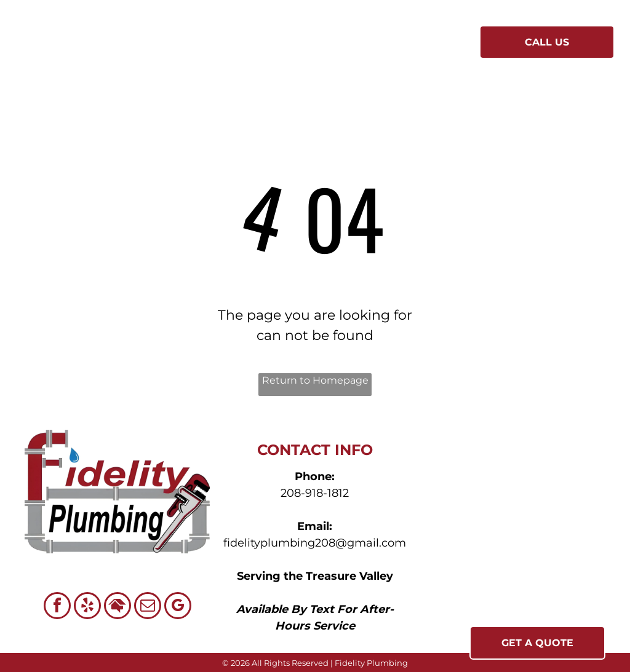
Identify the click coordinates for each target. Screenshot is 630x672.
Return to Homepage (315, 380)
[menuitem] (210, 44)
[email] (148, 607)
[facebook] (57, 607)
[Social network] (118, 607)
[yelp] (87, 607)
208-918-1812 (315, 493)
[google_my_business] (178, 607)
